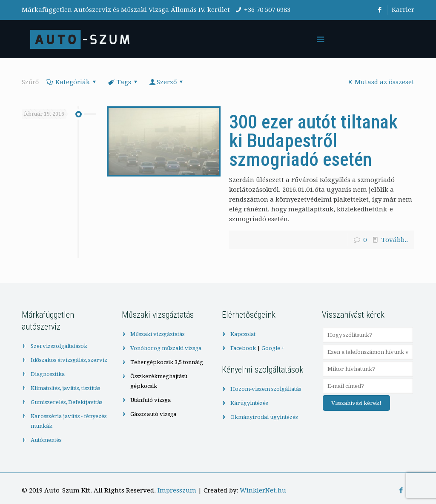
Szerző (167, 82)
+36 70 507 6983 (267, 10)
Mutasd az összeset (380, 82)
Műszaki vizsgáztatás (157, 334)
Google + (273, 348)
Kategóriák (72, 82)
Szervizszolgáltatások (59, 346)
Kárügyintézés (249, 403)
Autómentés (46, 440)
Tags (123, 82)
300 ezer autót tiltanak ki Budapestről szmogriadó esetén (313, 141)
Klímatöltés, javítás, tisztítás (65, 388)
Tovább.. (395, 240)
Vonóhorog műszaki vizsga (166, 348)
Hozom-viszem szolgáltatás (266, 389)
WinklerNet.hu (263, 490)
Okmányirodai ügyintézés (264, 417)
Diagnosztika (48, 374)
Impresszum (177, 490)
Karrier (403, 10)
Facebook (243, 348)
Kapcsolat (243, 334)
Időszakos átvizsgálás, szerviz (69, 360)
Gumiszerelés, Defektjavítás (66, 402)
